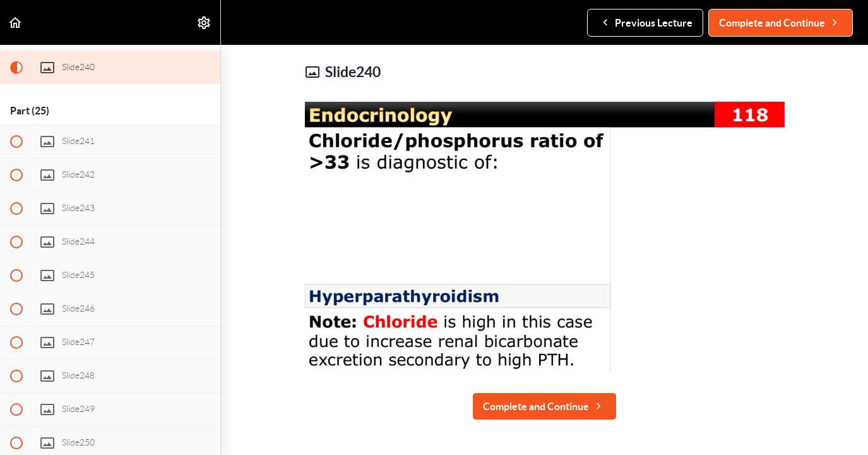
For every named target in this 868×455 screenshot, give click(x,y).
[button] (16, 22)
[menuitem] (205, 22)
